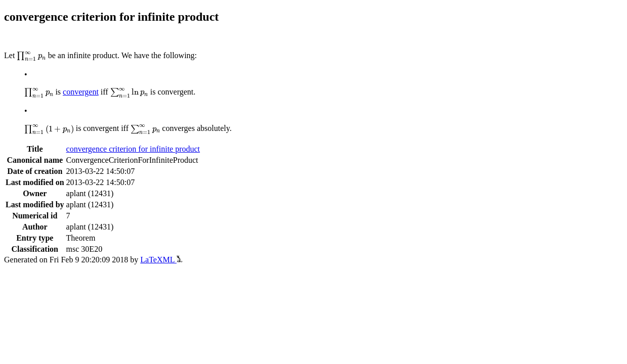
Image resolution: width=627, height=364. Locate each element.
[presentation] (31, 57)
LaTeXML (161, 260)
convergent (81, 92)
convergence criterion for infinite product (133, 149)
